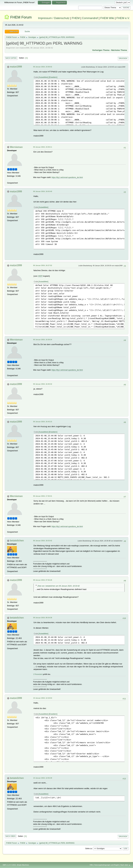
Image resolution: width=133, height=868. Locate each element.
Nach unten (11, 58)
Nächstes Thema (119, 50)
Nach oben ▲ (125, 865)
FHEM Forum (21, 17)
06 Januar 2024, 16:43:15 (43, 422)
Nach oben (10, 836)
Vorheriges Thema (101, 50)
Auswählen (43, 77)
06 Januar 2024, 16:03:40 (43, 191)
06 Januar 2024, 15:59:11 (43, 147)
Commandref (90, 18)
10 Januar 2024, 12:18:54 (43, 698)
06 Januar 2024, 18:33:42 (43, 541)
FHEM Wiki (107, 18)
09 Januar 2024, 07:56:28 (43, 580)
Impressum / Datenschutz (54, 18)
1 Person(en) (38, 674)
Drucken (123, 58)
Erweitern (53, 77)
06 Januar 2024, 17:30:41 (43, 496)
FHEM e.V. (123, 18)
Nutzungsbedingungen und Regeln (107, 865)
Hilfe (91, 865)
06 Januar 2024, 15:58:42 (43, 67)
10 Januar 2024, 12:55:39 (43, 778)
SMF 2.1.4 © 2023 (9, 865)
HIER (40, 276)
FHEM (76, 18)
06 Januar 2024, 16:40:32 (43, 384)
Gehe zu (89, 848)
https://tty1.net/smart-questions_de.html (67, 177)
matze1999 (16, 67)
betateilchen (17, 541)
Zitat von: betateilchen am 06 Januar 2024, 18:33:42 (59, 586)
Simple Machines (23, 865)
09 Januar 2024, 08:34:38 (43, 618)
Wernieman (16, 147)
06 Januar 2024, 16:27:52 (43, 265)
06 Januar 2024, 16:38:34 (43, 340)
